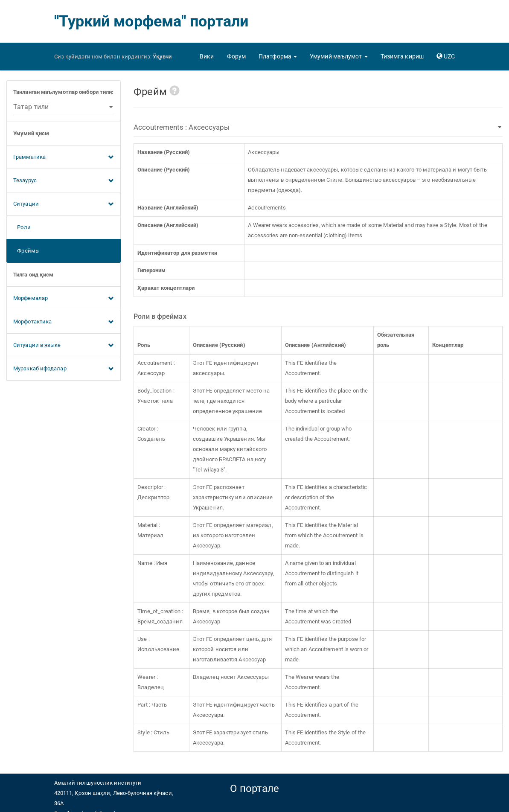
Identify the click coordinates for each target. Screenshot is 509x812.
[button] (278, 56)
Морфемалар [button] (64, 299)
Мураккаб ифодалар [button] (64, 369)
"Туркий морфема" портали (151, 21)
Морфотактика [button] (64, 322)
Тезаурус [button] (64, 181)
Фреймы (26, 251)
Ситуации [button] (64, 204)
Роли (22, 227)
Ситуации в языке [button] (64, 346)
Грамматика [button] (64, 157)
